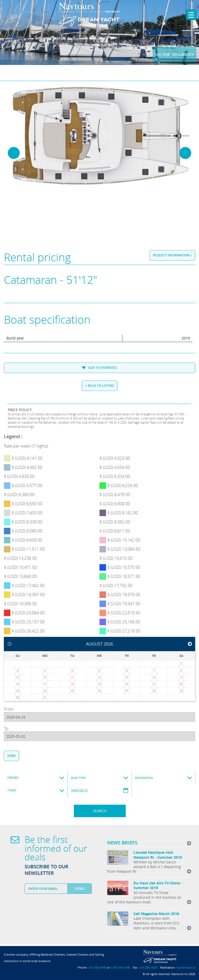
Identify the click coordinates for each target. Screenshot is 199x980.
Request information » (172, 255)
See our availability (175, 54)
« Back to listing (100, 386)
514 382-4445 (98, 967)
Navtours (100, 15)
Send (11, 756)
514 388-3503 (148, 967)
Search (100, 811)
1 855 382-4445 (120, 967)
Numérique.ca (186, 967)
